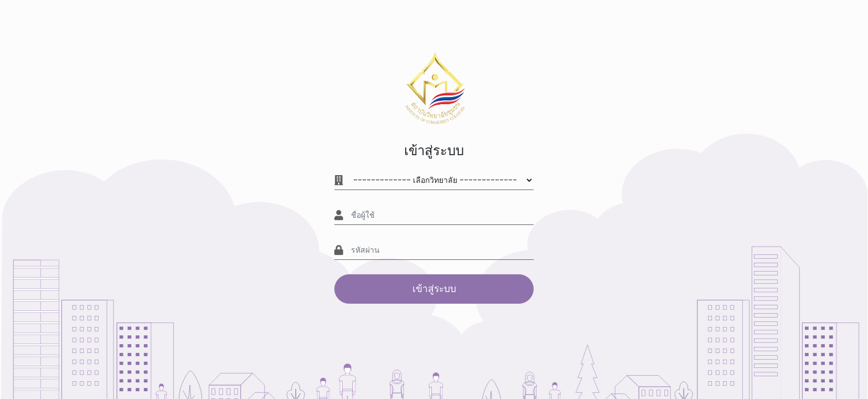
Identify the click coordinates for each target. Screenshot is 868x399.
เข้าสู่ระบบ (434, 289)
